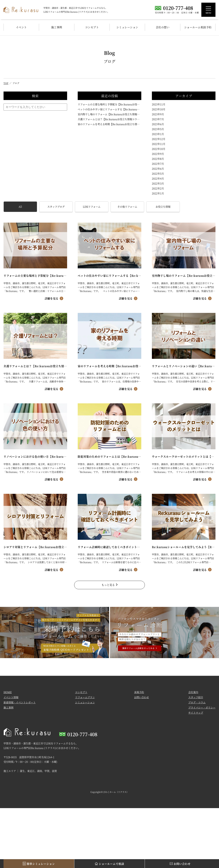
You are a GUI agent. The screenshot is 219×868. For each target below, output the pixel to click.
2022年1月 (158, 193)
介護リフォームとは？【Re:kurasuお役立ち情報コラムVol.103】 (109, 119)
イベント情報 (11, 699)
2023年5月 (158, 129)
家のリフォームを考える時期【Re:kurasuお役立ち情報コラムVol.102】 (109, 124)
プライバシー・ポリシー (202, 710)
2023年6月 (158, 124)
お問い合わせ (141, 699)
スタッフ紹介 (196, 699)
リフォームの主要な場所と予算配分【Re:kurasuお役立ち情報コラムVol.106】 (109, 104)
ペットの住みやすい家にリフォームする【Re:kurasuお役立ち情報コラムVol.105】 (109, 109)
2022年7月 (158, 164)
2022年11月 (159, 144)
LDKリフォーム (92, 207)
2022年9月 (158, 154)
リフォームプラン (85, 699)
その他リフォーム (127, 207)
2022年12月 (159, 139)
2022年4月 (158, 178)
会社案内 (193, 694)
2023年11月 (159, 104)
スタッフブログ (56, 207)
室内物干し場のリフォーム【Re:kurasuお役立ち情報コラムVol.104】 (109, 114)
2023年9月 (158, 114)
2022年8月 (158, 159)
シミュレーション (127, 27)
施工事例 (57, 27)
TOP (6, 83)
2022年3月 (158, 183)
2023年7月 (158, 119)
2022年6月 (158, 169)
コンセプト (92, 27)
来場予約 (139, 694)
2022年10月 (159, 149)
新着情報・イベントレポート (20, 704)
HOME (8, 694)
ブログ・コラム (197, 704)
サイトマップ (196, 715)
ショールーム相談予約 (198, 27)
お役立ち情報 (163, 207)
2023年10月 (159, 109)
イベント (21, 27)
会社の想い (163, 27)
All (20, 207)
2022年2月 (158, 188)
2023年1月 (158, 134)
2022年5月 (158, 173)
